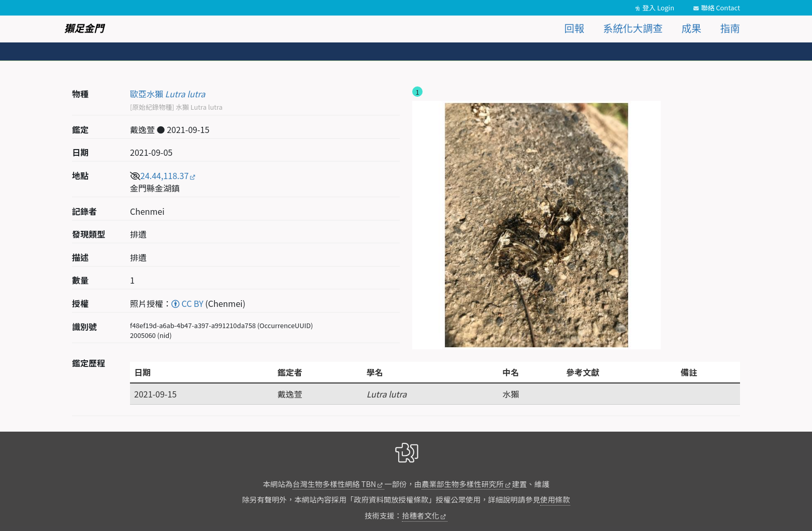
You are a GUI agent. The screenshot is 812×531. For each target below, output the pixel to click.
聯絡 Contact (721, 8)
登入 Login (658, 8)
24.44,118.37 (164, 175)
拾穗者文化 (421, 515)
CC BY (187, 303)
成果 (691, 28)
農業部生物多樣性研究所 (462, 484)
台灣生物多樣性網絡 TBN (334, 484)
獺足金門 (84, 28)
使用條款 (555, 499)
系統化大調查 (633, 28)
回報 (574, 28)
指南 (730, 28)
